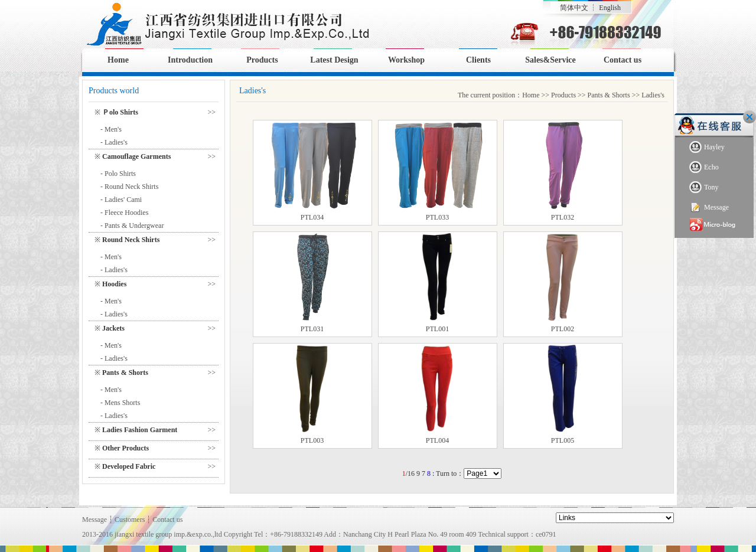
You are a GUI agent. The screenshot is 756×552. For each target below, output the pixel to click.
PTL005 (563, 440)
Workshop (406, 60)
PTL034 (312, 217)
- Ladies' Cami (121, 200)
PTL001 (437, 329)
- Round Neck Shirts (129, 187)
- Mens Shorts (120, 403)
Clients (478, 60)
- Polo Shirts (118, 174)
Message (709, 208)
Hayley (707, 147)
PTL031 (312, 329)
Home (118, 60)
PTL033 (437, 217)
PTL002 (563, 329)
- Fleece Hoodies (124, 213)
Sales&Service (550, 60)
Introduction (190, 60)
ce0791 (546, 534)
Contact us (623, 60)
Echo (704, 167)
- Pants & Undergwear (132, 226)
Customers (130, 520)
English (610, 8)
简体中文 (574, 8)
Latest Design (334, 60)
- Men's (111, 129)
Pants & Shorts (609, 95)
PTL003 (312, 440)
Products (262, 60)
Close (750, 117)
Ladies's (653, 95)
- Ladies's (114, 142)
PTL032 (563, 217)
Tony (704, 187)
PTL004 (437, 440)
